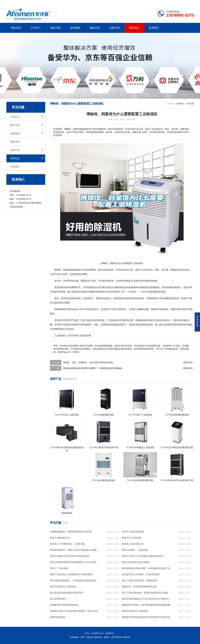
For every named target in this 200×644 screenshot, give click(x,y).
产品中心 (36, 28)
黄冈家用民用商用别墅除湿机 (64, 605)
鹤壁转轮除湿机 (58, 617)
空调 (63, 320)
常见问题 (190, 104)
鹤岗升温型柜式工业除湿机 (135, 611)
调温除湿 (133, 325)
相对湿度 (124, 298)
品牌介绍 (115, 28)
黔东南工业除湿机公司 (133, 544)
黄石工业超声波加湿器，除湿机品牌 (139, 580)
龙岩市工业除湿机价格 (133, 532)
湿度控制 (59, 287)
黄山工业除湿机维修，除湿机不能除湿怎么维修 (145, 593)
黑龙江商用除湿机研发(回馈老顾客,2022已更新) (73, 562)
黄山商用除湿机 (58, 599)
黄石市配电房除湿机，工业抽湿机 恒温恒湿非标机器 (75, 580)
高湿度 (88, 298)
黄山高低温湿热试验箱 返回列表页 (67, 593)
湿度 (163, 292)
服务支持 (95, 28)
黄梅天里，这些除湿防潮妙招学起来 (139, 587)
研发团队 (161, 3)
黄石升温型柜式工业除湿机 (63, 587)
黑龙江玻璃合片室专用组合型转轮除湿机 (70, 556)
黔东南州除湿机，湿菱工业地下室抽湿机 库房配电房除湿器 (75, 550)
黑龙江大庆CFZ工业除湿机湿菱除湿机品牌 (143, 556)
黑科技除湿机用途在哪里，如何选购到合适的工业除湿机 (147, 568)
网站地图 (176, 3)
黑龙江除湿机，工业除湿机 (135, 550)
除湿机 (115, 320)
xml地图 (190, 3)
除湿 (116, 298)
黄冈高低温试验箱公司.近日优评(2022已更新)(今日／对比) (147, 599)
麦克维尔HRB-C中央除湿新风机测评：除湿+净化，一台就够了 (75, 611)
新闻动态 (134, 28)
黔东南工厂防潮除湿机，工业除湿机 (67, 544)
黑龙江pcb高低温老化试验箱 (136, 562)
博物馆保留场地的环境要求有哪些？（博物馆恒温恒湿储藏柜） (93, 368)
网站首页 (16, 28)
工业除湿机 (60, 336)
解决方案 (55, 28)
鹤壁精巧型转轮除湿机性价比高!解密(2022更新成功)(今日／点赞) (147, 617)
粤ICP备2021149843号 (121, 637)
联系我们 (154, 28)
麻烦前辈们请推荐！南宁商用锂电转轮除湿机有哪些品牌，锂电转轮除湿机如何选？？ (147, 605)
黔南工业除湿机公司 (60, 538)
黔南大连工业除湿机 (132, 538)
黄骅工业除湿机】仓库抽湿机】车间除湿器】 (72, 574)
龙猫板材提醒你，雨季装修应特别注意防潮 (71, 532)
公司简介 (147, 3)
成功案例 (75, 28)
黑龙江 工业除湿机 (59, 568)
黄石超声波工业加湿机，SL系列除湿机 (141, 574)
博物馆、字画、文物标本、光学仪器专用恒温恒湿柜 (88, 362)
